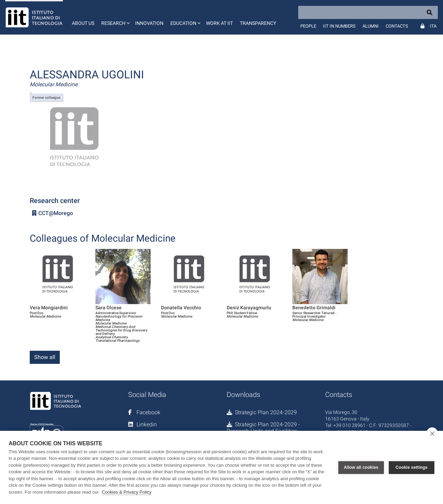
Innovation (149, 23)
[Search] (368, 12)
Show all (45, 357)
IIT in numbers (339, 26)
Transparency (258, 23)
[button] (115, 17)
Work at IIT (219, 23)
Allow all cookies (361, 467)
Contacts (397, 26)
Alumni (371, 26)
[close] (432, 433)
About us (83, 23)
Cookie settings (412, 467)
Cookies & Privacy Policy (126, 492)
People (308, 26)
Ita (433, 26)
